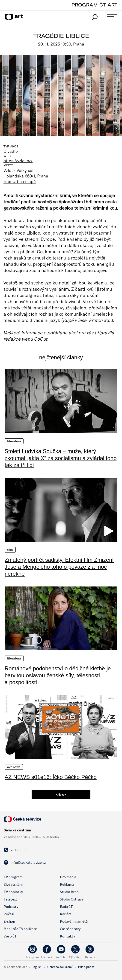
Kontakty (67, 936)
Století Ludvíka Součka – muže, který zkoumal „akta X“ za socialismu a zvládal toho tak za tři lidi (61, 458)
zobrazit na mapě (20, 181)
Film (10, 550)
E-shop (9, 921)
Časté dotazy (70, 929)
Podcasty (11, 907)
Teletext (10, 899)
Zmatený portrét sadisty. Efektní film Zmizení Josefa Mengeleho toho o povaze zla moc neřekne (59, 567)
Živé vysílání (13, 884)
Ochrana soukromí (60, 967)
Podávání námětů (74, 921)
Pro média (68, 877)
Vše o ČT (10, 936)
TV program (13, 877)
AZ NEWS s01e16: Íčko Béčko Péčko (51, 777)
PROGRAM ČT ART (94, 5)
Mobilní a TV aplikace (20, 929)
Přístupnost (86, 967)
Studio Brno (69, 892)
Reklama (67, 884)
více (61, 795)
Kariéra (66, 914)
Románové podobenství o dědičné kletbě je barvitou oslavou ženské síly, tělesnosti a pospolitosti (58, 675)
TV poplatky (13, 892)
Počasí (9, 914)
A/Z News (14, 767)
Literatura (14, 441)
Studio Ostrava (72, 899)
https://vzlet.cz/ (18, 161)
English (37, 967)
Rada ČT (66, 907)
